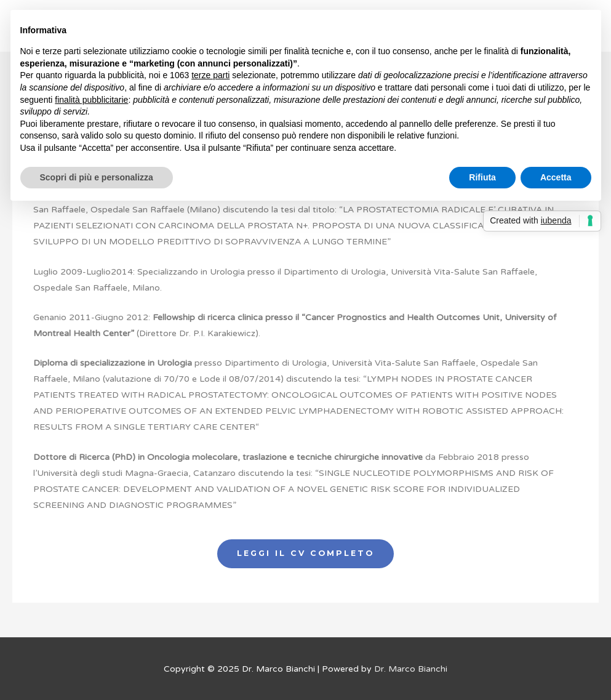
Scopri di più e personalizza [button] (97, 177)
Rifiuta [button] (482, 177)
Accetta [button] (556, 177)
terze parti (210, 75)
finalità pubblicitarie (91, 100)
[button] (305, 554)
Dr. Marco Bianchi (411, 669)
